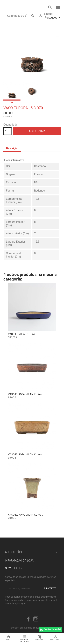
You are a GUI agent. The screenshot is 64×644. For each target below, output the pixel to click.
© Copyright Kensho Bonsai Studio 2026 (32, 628)
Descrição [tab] (12, 148)
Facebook (28, 619)
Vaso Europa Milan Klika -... (26, 394)
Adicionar (37, 131)
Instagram (36, 619)
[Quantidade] (8, 131)
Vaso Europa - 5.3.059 (22, 334)
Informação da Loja (19, 561)
